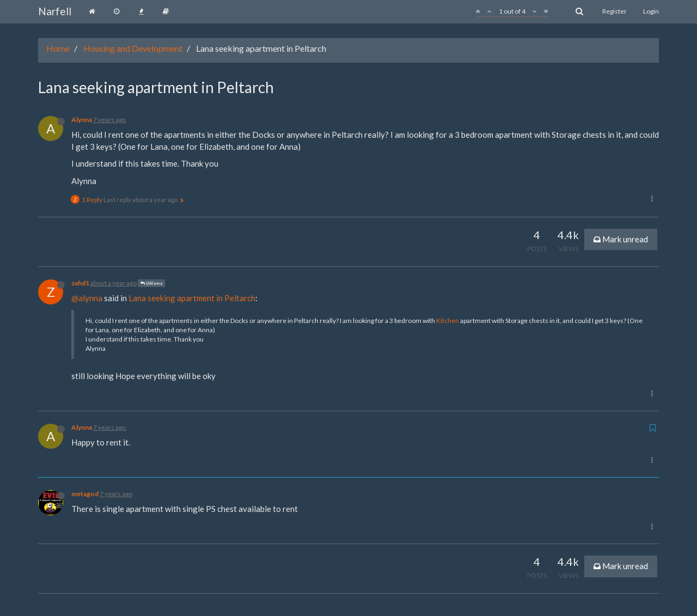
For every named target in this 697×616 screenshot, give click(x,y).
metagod (85, 494)
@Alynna (151, 283)
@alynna (87, 298)
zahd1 (80, 283)
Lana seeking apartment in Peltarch (192, 298)
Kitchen (448, 321)
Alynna (82, 120)
